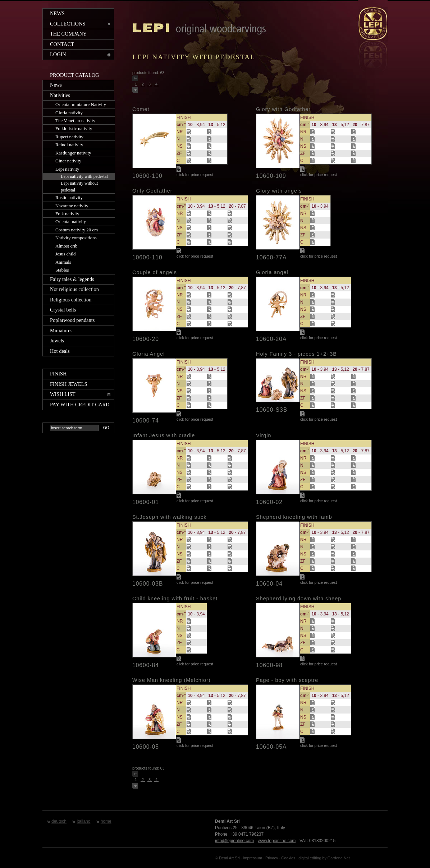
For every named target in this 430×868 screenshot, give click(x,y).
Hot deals (60, 351)
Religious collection (71, 300)
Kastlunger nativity (73, 153)
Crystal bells (63, 310)
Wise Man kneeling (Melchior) (171, 680)
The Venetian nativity (75, 121)
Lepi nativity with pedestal (84, 176)
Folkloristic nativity (74, 128)
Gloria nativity (69, 113)
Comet (141, 109)
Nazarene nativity (72, 206)
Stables (62, 270)
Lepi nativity (67, 169)
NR (180, 132)
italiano (83, 821)
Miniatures (61, 331)
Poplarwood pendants (72, 320)
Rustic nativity (69, 197)
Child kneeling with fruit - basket (175, 599)
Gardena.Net (339, 858)
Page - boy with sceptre (287, 680)
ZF (179, 153)
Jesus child (66, 254)
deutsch (59, 821)
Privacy (272, 858)
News (57, 13)
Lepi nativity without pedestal (79, 186)
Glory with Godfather (283, 109)
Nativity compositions (76, 238)
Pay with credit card (80, 405)
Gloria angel (272, 272)
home (106, 821)
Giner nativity (68, 161)
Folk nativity (67, 214)
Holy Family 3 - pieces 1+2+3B (296, 354)
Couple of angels (155, 272)
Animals (63, 262)
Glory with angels (279, 191)
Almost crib (67, 246)
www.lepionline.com (277, 841)
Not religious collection (74, 289)
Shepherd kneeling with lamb (294, 517)
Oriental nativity (71, 221)
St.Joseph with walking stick (169, 517)
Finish (58, 374)
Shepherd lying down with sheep (299, 599)
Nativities (60, 95)
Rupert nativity (69, 137)
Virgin (264, 435)
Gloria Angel (148, 354)
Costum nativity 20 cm (77, 230)
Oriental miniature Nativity (81, 104)
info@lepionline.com (234, 841)
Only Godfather (152, 191)
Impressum (253, 858)
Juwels (57, 341)
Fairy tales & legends (72, 279)
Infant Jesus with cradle (164, 435)
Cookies (288, 858)
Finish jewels (69, 384)
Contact (62, 44)
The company (68, 34)
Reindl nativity (69, 145)
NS (180, 146)
